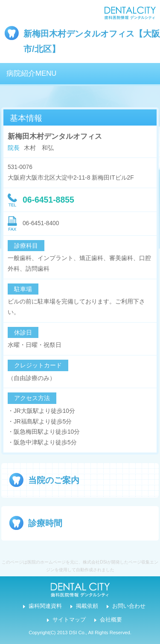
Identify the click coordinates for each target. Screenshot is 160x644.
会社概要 (111, 620)
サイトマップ (69, 620)
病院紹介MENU (31, 73)
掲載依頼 (87, 606)
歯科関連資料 (45, 606)
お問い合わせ (129, 606)
